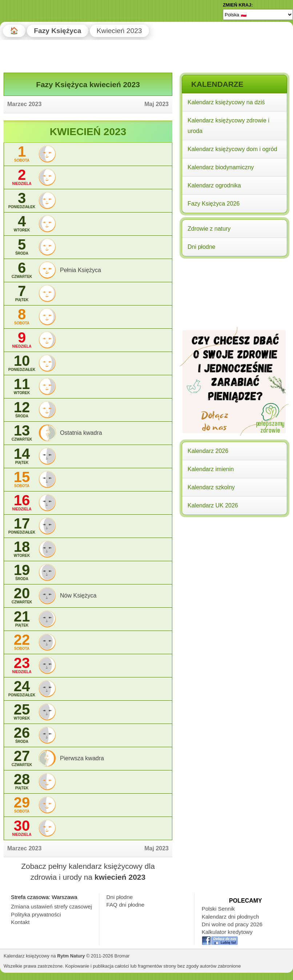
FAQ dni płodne (126, 905)
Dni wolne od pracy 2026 (232, 924)
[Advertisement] (234, 308)
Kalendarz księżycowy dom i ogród (232, 149)
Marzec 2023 (24, 104)
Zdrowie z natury (209, 229)
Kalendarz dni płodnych (230, 917)
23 (22, 665)
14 (22, 456)
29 (22, 805)
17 (22, 526)
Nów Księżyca (78, 596)
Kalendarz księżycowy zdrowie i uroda (228, 126)
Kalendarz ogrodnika (214, 185)
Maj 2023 (156, 104)
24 (22, 689)
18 (22, 549)
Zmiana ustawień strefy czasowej (51, 906)
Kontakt (20, 922)
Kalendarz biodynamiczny (221, 167)
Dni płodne (202, 247)
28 (22, 781)
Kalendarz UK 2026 (213, 505)
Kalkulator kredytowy (227, 932)
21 (22, 619)
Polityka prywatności (36, 914)
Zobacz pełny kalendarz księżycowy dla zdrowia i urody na (88, 871)
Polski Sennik (218, 909)
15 (22, 479)
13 (22, 433)
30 (22, 828)
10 (22, 363)
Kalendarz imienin (211, 469)
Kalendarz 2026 (208, 451)
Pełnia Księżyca (81, 270)
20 (22, 596)
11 (22, 386)
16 (22, 503)
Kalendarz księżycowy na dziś (226, 102)
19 (22, 572)
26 (22, 735)
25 (22, 712)
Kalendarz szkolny (211, 487)
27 (22, 758)
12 (22, 410)
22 (22, 642)
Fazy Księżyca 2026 (214, 204)
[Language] (258, 15)
